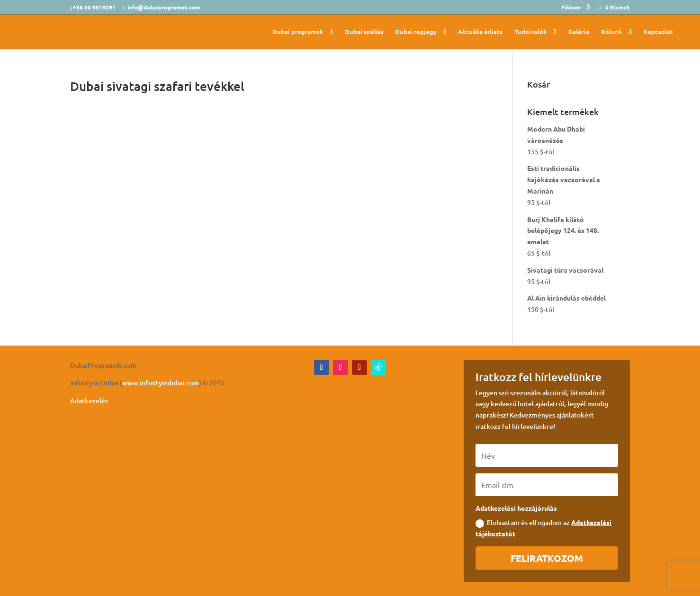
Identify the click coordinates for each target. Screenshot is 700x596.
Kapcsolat (658, 32)
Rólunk (612, 32)
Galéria (579, 32)
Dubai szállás (364, 32)
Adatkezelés (89, 401)
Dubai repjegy (416, 32)
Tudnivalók (531, 32)
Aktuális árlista (480, 32)
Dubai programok (298, 32)
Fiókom (571, 8)
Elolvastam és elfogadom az (543, 528)
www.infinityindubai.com (161, 383)
